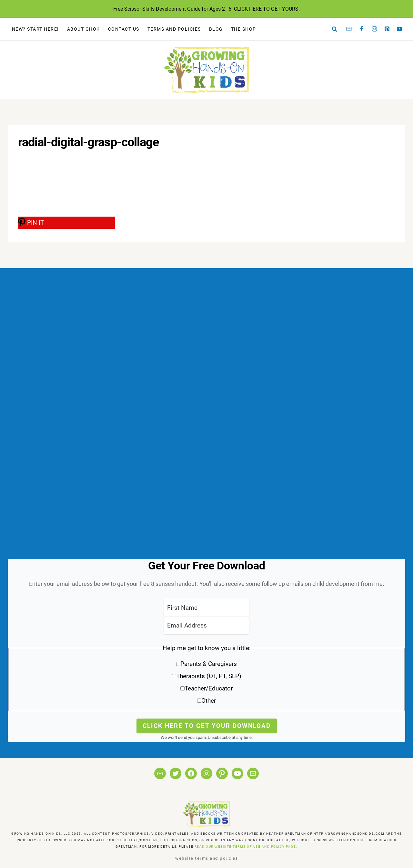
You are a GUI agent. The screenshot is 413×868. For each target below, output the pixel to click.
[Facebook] (362, 29)
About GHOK (84, 29)
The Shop (244, 29)
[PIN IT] (66, 223)
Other (209, 701)
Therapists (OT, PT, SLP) (209, 676)
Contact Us (124, 29)
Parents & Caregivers (209, 664)
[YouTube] (400, 29)
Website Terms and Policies (206, 858)
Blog (216, 29)
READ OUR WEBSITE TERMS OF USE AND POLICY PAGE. (246, 847)
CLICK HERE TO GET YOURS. (267, 9)
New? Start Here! (35, 29)
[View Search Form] (335, 29)
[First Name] (206, 608)
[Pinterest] (387, 29)
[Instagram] (374, 29)
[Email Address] (206, 626)
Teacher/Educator (209, 688)
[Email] (349, 29)
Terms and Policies (174, 29)
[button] (206, 677)
